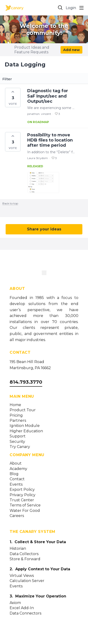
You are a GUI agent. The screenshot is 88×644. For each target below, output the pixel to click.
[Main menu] (81, 8)
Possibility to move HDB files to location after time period (50, 140)
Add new (71, 50)
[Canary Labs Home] (44, 274)
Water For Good (25, 511)
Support (18, 436)
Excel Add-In (22, 608)
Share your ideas (44, 229)
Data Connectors (25, 613)
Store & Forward (25, 559)
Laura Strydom (38, 158)
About (16, 463)
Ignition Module (25, 426)
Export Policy (22, 490)
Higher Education (26, 431)
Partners (18, 421)
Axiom (15, 603)
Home (15, 405)
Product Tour (23, 410)
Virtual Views (22, 576)
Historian (18, 549)
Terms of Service (25, 505)
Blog (14, 474)
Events (16, 484)
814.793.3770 (26, 382)
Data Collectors (24, 554)
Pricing (16, 415)
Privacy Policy (23, 495)
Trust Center (22, 500)
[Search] (60, 8)
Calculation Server (27, 581)
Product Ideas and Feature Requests (32, 50)
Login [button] (71, 8)
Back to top (10, 204)
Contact (17, 479)
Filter (7, 79)
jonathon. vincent (39, 114)
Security (17, 442)
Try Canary (20, 447)
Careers (17, 516)
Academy (18, 469)
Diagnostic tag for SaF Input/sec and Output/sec (48, 96)
